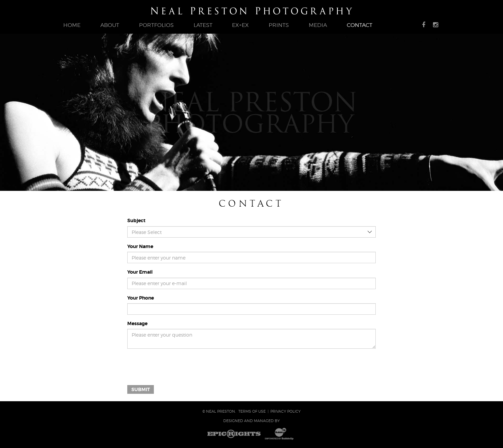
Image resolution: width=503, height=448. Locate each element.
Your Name (140, 246)
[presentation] (178, 367)
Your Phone (141, 298)
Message (137, 323)
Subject (136, 220)
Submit (141, 389)
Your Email (140, 272)
